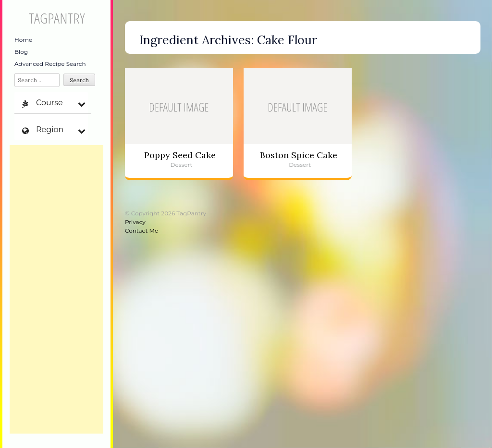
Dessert (182, 165)
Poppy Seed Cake (180, 155)
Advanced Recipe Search (50, 64)
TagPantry (56, 18)
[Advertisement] (56, 289)
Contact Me (141, 230)
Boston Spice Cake (299, 155)
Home (23, 40)
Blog (21, 52)
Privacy (135, 222)
